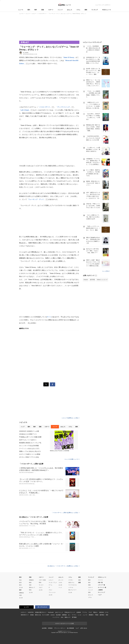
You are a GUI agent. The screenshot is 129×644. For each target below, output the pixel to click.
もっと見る (106, 271)
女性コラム (71, 583)
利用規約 (50, 628)
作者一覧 (100, 583)
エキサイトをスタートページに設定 (64, 623)
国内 (29, 10)
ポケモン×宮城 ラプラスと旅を (29, 457)
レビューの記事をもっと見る (71, 418)
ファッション (52, 592)
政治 (20, 585)
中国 (20, 595)
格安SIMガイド (25, 615)
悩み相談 (58, 615)
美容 (107, 615)
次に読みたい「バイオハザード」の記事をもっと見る (63, 566)
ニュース (21, 10)
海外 (36, 10)
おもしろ (70, 10)
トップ (23, 427)
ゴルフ (41, 587)
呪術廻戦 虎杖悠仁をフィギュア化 (30, 443)
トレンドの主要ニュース (72, 459)
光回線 (32, 615)
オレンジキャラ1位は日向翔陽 (29, 446)
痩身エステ (68, 617)
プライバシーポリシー (60, 628)
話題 (79, 583)
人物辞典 (100, 590)
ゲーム (50, 585)
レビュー (51, 580)
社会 (20, 580)
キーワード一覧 (102, 587)
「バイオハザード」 (45, 107)
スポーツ (51, 10)
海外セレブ (32, 587)
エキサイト (108, 5)
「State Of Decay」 (69, 57)
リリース (100, 580)
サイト (49, 317)
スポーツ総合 (42, 580)
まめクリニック (59, 612)
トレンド (60, 10)
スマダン (71, 580)
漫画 (86, 10)
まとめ (21, 587)
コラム (78, 10)
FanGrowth (51, 612)
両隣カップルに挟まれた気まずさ (30, 451)
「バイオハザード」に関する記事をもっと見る (65, 513)
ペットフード (56, 617)
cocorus (53, 615)
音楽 (30, 585)
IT (49, 587)
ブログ (90, 612)
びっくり (61, 580)
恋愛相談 (64, 615)
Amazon (86, 280)
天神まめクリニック (70, 612)
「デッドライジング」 (64, 107)
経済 (20, 583)
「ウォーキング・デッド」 (36, 199)
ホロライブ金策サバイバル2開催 (30, 454)
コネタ (60, 583)
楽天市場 (92, 280)
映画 (30, 583)
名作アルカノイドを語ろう (28, 440)
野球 (40, 583)
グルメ (50, 590)
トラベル (71, 587)
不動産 (97, 615)
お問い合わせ (84, 628)
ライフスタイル (73, 585)
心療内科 (79, 612)
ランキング (95, 10)
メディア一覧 (101, 585)
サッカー (41, 585)
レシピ (80, 615)
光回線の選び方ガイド (41, 612)
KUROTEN (31, 612)
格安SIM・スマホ (104, 612)
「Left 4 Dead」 (25, 110)
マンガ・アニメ (53, 583)
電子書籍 (74, 617)
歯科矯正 (102, 615)
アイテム (85, 612)
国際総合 (21, 593)
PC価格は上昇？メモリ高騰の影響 (30, 437)
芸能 (43, 10)
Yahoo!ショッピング (102, 280)
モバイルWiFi (46, 615)
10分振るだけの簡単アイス (28, 434)
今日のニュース (107, 10)
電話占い (96, 612)
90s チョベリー (72, 590)
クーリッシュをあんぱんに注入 (29, 448)
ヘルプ (100, 595)
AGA (62, 617)
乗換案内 (91, 615)
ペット (60, 587)
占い (69, 615)
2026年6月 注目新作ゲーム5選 (29, 431)
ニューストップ (99, 5)
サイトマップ (101, 592)
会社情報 (44, 628)
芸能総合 (31, 580)
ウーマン (74, 615)
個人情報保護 (70, 628)
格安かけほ (38, 615)
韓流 (30, 590)
